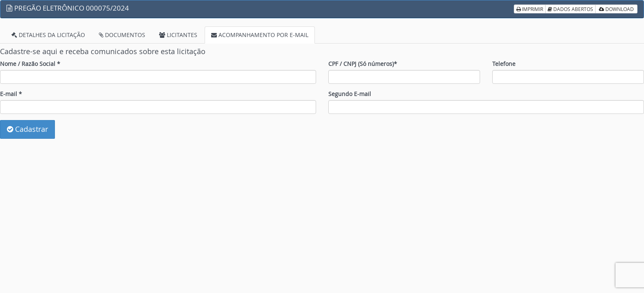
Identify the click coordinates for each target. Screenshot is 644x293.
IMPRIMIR (530, 9)
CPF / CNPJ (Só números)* (363, 64)
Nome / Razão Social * (30, 64)
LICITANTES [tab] (178, 35)
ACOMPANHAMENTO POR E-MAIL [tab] (260, 35)
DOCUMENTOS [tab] (122, 35)
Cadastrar (27, 129)
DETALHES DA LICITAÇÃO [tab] (48, 35)
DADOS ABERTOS (570, 9)
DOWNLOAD (616, 9)
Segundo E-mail (350, 94)
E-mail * (11, 94)
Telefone (504, 64)
